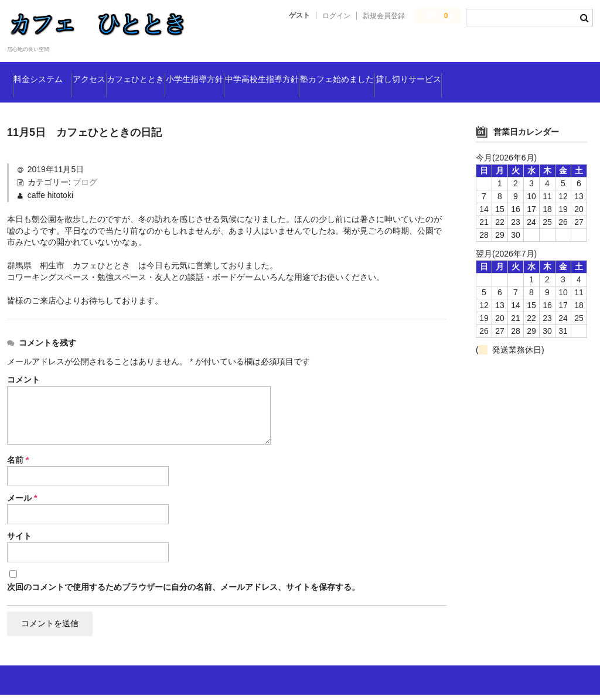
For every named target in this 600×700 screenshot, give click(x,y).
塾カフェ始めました (518, 67)
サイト (19, 538)
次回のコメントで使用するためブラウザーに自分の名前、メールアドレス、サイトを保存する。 (183, 589)
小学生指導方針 (303, 67)
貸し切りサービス (58, 92)
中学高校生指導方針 (406, 67)
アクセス (132, 67)
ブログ (85, 184)
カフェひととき (210, 67)
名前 (18, 462)
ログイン (336, 16)
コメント (23, 381)
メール (22, 500)
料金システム (54, 67)
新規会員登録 (384, 16)
